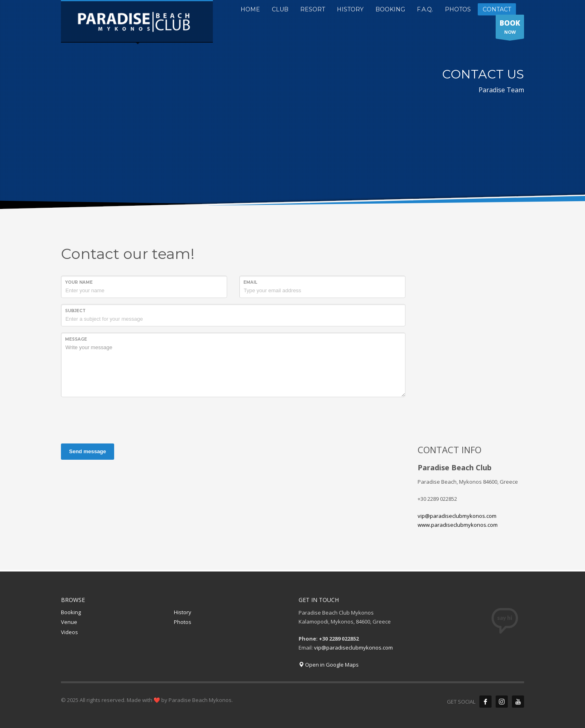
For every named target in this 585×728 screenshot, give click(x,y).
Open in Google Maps (329, 665)
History (183, 612)
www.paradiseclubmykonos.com (458, 525)
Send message (88, 451)
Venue (69, 622)
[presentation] (123, 419)
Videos (69, 632)
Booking (71, 612)
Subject (75, 311)
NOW (510, 28)
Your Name (79, 282)
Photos (183, 622)
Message (76, 339)
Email (250, 282)
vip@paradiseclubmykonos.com (457, 516)
